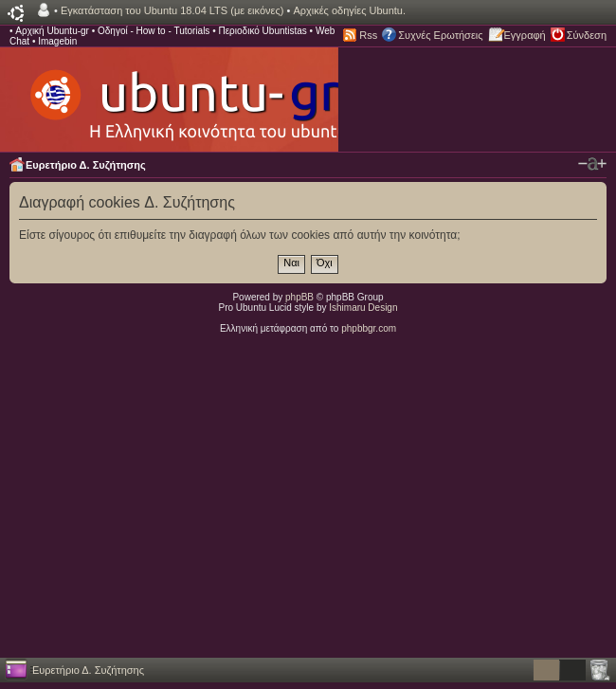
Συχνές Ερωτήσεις (440, 35)
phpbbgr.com (369, 328)
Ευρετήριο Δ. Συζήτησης (86, 165)
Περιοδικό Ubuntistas (262, 31)
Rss (368, 35)
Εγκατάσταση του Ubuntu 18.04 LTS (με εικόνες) (172, 10)
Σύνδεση (587, 35)
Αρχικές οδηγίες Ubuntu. (349, 10)
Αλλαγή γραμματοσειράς (592, 164)
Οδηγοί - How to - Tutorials (154, 31)
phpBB (299, 297)
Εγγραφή (525, 35)
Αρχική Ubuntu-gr (52, 31)
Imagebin (57, 41)
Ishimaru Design (363, 308)
